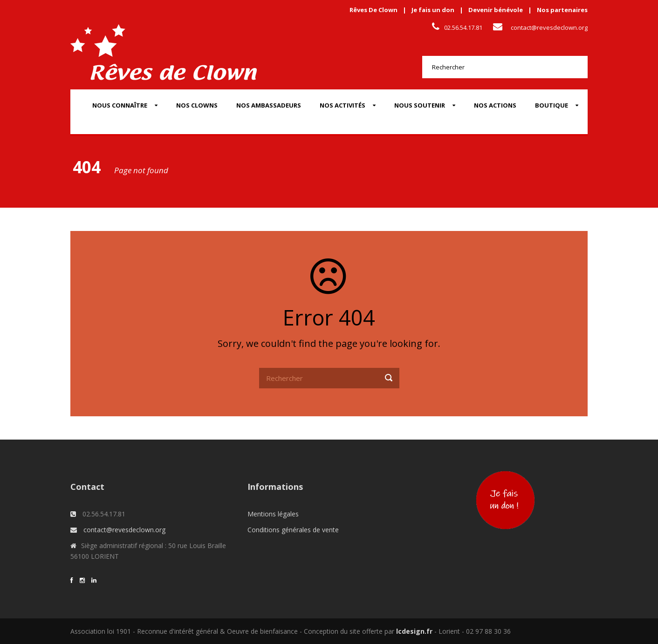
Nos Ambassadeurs (269, 105)
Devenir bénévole (496, 10)
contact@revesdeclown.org (549, 27)
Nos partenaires (562, 10)
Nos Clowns (197, 105)
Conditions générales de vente (293, 530)
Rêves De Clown (374, 10)
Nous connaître (120, 105)
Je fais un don (433, 10)
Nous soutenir (420, 105)
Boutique (552, 105)
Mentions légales (273, 514)
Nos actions (495, 105)
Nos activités (343, 105)
